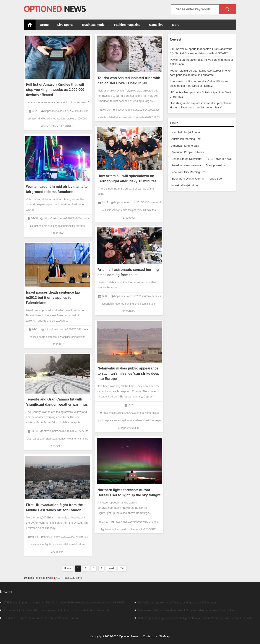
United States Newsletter (187, 159)
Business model (94, 25)
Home (30, 25)
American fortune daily (185, 146)
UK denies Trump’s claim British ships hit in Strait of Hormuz (39, 618)
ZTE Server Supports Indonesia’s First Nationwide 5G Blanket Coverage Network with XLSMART (62, 602)
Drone (44, 25)
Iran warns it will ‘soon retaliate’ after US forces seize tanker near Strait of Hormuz (187, 610)
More (176, 25)
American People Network (188, 152)
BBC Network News (219, 159)
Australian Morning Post (186, 139)
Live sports (65, 25)
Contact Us (150, 636)
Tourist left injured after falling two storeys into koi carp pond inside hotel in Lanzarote (55, 610)
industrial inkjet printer (185, 185)
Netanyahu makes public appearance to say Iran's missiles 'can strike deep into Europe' (128, 373)
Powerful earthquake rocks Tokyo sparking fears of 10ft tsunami (176, 602)
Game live (156, 25)
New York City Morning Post (189, 172)
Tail (122, 568)
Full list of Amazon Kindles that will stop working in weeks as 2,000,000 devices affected (55, 90)
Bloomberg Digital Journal (188, 179)
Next (111, 568)
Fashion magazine (127, 25)
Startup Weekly (215, 165)
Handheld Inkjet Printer (186, 132)
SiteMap (164, 636)
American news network (186, 165)
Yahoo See (215, 179)
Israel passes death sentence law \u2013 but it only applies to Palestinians (53, 298)
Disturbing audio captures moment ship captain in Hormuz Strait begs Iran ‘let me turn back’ (193, 618)
